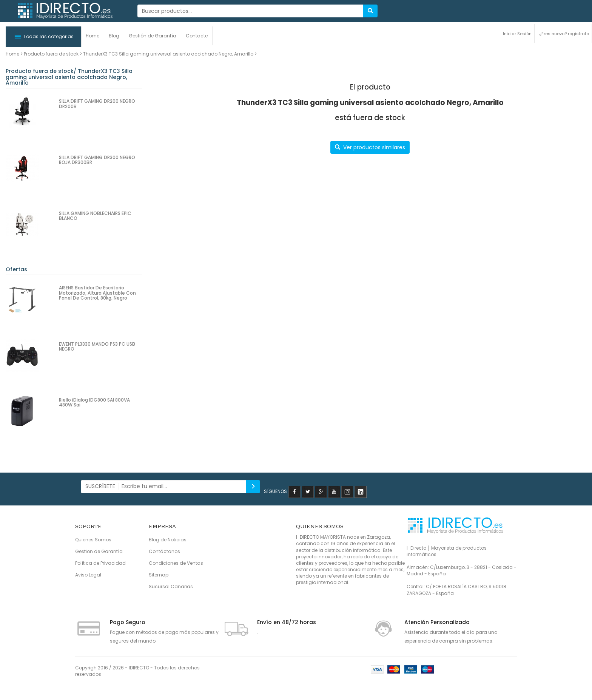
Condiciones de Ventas (176, 563)
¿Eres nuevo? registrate (564, 34)
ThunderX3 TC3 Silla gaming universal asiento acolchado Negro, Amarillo (168, 54)
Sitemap (159, 575)
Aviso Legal (88, 575)
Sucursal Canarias (171, 586)
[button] (43, 37)
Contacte (197, 36)
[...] (251, 11)
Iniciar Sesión (517, 34)
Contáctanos (164, 551)
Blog (114, 36)
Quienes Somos (93, 540)
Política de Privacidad (100, 563)
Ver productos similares (370, 147)
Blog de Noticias (168, 540)
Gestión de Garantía (153, 36)
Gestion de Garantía (99, 551)
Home (92, 36)
